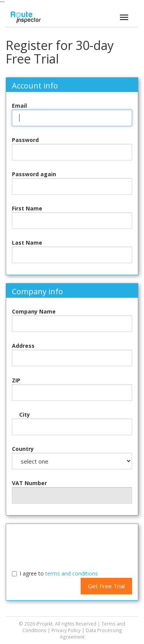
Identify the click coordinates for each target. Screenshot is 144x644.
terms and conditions (72, 573)
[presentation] (72, 545)
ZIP (16, 380)
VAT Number (29, 483)
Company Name (34, 311)
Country (23, 449)
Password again (34, 174)
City (25, 415)
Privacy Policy (66, 630)
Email (19, 106)
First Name (27, 208)
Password (25, 140)
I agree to (59, 573)
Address (23, 346)
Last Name (27, 243)
